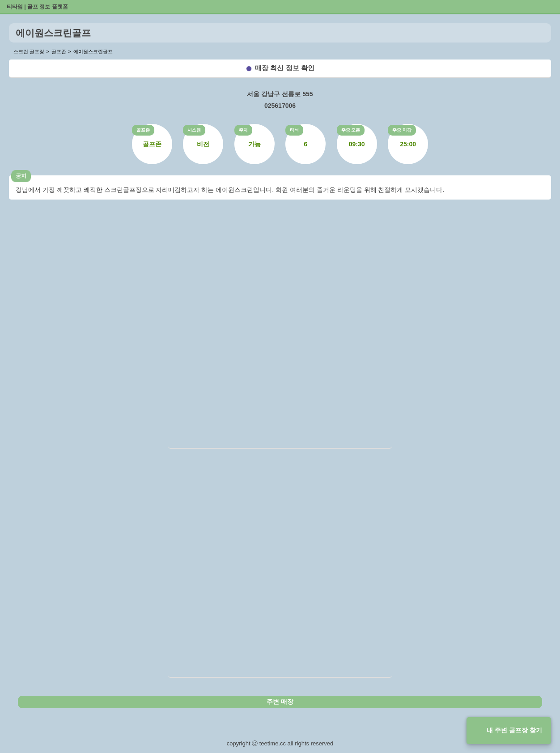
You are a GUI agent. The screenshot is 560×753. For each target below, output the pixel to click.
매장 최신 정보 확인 (285, 68)
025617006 (280, 106)
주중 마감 (402, 130)
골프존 (143, 130)
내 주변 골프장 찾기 (514, 730)
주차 (243, 130)
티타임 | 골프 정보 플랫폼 (37, 7)
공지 (21, 176)
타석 (294, 130)
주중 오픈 (351, 130)
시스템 (194, 130)
